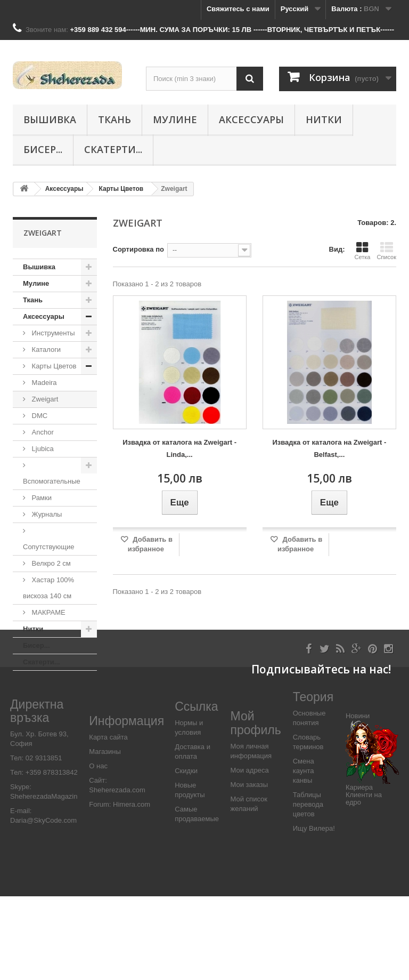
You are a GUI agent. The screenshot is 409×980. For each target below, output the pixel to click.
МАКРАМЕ (48, 612)
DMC (39, 416)
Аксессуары (251, 119)
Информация (126, 805)
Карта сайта (108, 821)
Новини (358, 800)
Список (386, 251)
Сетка (362, 251)
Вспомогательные (52, 481)
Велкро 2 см (50, 563)
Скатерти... (113, 149)
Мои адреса (250, 854)
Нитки (324, 119)
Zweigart (44, 399)
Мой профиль (256, 807)
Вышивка (50, 119)
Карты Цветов (53, 366)
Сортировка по (138, 249)
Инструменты (52, 333)
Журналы (46, 514)
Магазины (105, 835)
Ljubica (42, 449)
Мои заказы (250, 868)
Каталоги (45, 350)
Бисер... (43, 149)
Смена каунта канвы (304, 854)
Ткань (114, 119)
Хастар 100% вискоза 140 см (48, 588)
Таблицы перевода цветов (308, 888)
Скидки (186, 854)
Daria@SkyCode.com (43, 905)
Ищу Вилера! (314, 912)
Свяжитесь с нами (238, 9)
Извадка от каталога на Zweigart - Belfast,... (329, 448)
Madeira (43, 383)
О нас (98, 850)
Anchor (42, 432)
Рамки (41, 498)
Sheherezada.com (117, 874)
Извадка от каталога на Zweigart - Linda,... (179, 448)
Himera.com (130, 888)
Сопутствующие (48, 547)
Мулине (175, 119)
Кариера (359, 871)
